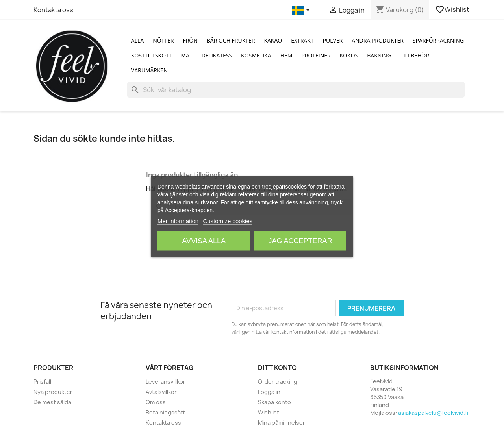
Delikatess (217, 55)
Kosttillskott (152, 55)
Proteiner (316, 55)
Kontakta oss (53, 10)
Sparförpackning (438, 40)
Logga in (269, 392)
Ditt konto (277, 368)
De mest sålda (52, 402)
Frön (190, 40)
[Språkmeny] (302, 10)
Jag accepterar (300, 241)
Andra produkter (378, 40)
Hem (286, 55)
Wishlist (453, 9)
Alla (137, 40)
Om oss (156, 402)
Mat (187, 55)
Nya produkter (53, 392)
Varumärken (149, 70)
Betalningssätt (165, 412)
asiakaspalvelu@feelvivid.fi (433, 413)
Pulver (333, 40)
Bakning (379, 55)
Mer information (178, 221)
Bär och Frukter (231, 40)
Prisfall (42, 382)
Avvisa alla (204, 241)
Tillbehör (415, 55)
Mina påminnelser (282, 423)
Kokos (349, 55)
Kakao (273, 40)
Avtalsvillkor (161, 392)
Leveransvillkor (166, 382)
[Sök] (296, 90)
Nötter (163, 40)
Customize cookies (228, 221)
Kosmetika (256, 55)
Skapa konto (274, 402)
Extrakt (302, 40)
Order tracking (278, 382)
